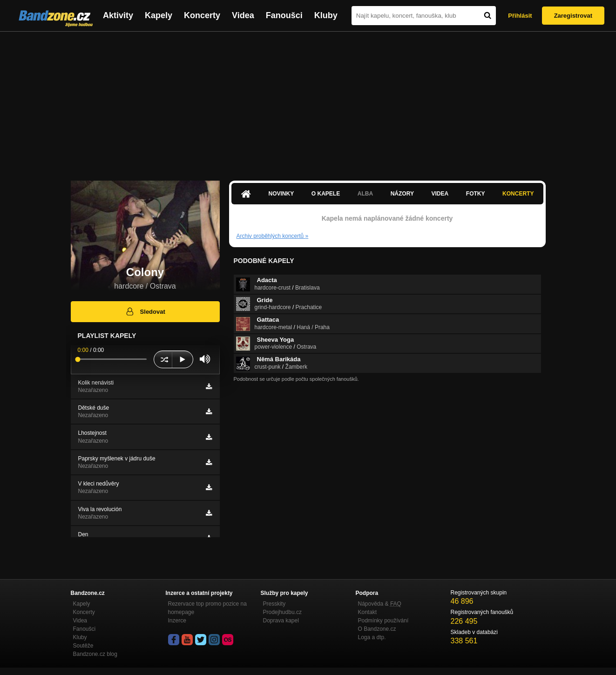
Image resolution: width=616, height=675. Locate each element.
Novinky (281, 194)
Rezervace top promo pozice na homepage (207, 608)
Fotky (476, 194)
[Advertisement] (308, 101)
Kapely (159, 15)
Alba (365, 194)
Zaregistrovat (573, 16)
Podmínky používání (383, 621)
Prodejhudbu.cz (282, 612)
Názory (402, 194)
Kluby (326, 15)
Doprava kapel (281, 621)
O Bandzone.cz (377, 629)
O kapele (326, 194)
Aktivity (118, 15)
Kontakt (368, 612)
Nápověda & (380, 604)
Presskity (274, 604)
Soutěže (83, 646)
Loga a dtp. (372, 637)
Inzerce (177, 621)
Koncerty (202, 15)
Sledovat (145, 311)
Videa (243, 15)
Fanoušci (284, 15)
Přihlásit (520, 16)
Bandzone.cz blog (95, 654)
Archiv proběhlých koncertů (273, 236)
